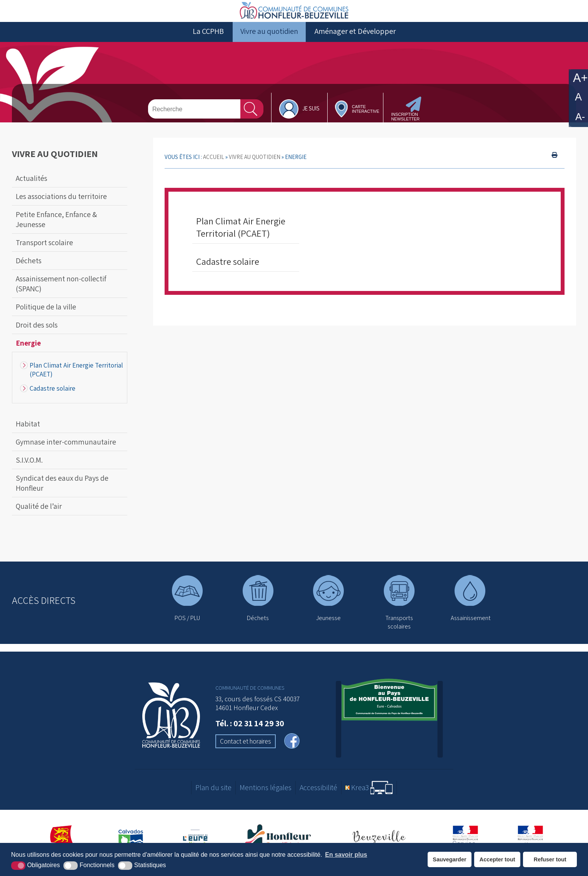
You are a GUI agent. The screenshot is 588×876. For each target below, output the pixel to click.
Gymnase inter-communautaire (66, 453)
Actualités (32, 189)
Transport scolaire (44, 253)
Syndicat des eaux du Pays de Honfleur (62, 494)
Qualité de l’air (39, 517)
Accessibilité (318, 798)
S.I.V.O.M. (29, 471)
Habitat (28, 435)
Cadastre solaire (52, 399)
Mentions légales (266, 798)
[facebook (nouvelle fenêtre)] (292, 753)
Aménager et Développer (355, 42)
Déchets (29, 271)
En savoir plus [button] (346, 855)
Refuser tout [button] (550, 859)
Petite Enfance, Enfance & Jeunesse (56, 230)
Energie (28, 354)
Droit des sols (37, 336)
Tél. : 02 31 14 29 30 (250, 734)
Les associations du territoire (61, 207)
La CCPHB (208, 42)
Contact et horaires (246, 752)
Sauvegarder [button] (449, 859)
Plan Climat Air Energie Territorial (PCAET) (76, 380)
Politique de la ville (46, 318)
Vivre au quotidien (269, 42)
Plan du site (213, 798)
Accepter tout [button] (497, 859)
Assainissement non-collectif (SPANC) (61, 294)
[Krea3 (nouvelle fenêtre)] (369, 798)
